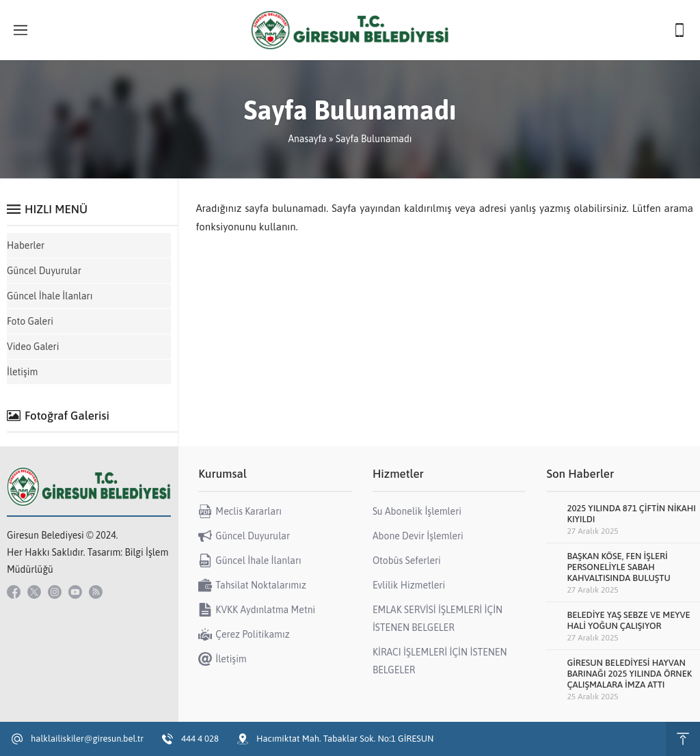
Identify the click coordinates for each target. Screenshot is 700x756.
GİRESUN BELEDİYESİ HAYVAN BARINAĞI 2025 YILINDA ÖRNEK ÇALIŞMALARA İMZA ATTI (629, 674)
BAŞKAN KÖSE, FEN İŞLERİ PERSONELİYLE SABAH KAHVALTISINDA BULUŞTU (618, 567)
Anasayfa (307, 139)
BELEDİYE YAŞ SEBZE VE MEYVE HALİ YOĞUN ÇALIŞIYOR (628, 620)
